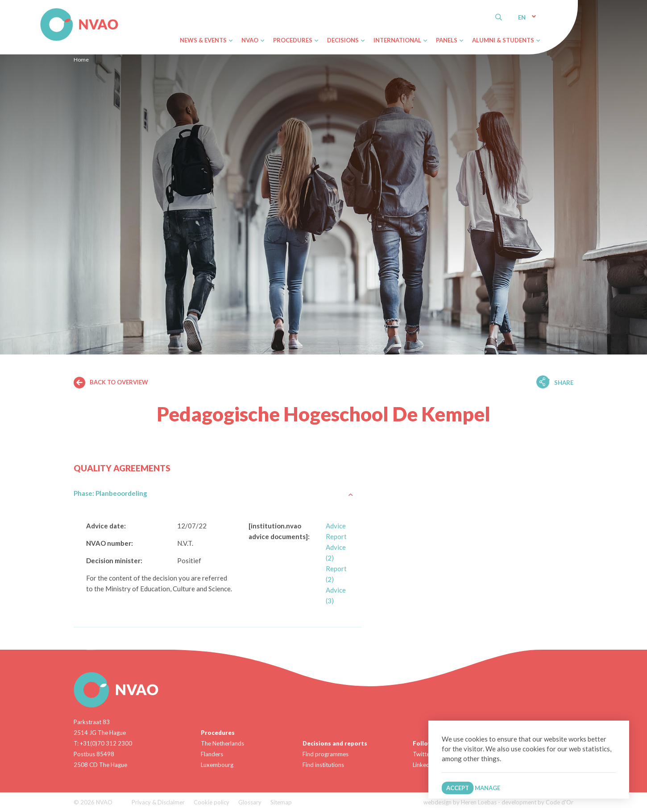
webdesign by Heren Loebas (460, 802)
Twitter (422, 754)
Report (336, 536)
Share (564, 383)
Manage (487, 788)
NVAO (41, 10)
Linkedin (423, 765)
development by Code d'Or (537, 802)
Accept (458, 788)
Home (81, 60)
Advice (336, 526)
